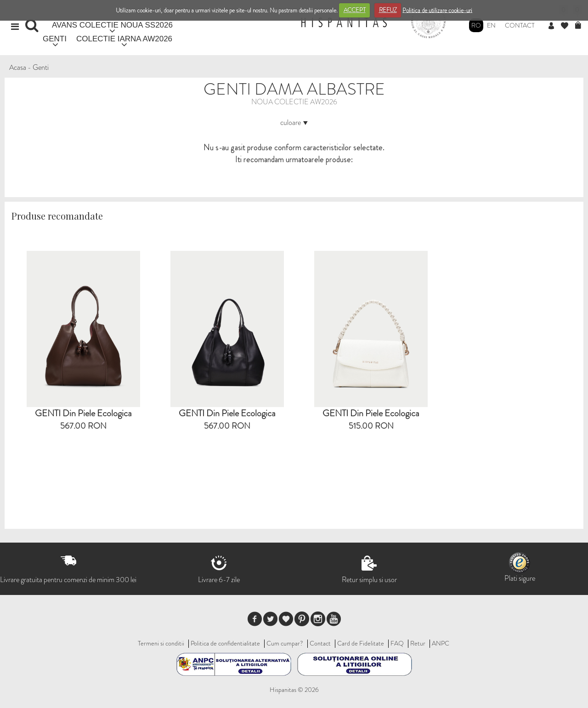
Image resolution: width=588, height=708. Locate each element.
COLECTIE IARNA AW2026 (124, 39)
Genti (41, 67)
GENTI (55, 39)
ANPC (441, 643)
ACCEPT (355, 10)
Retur (418, 643)
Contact (520, 25)
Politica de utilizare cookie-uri (437, 10)
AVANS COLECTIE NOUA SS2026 (112, 25)
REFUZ (388, 10)
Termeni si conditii (161, 643)
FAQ (397, 643)
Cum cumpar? (285, 643)
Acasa (18, 67)
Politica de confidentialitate (225, 643)
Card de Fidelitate (361, 643)
